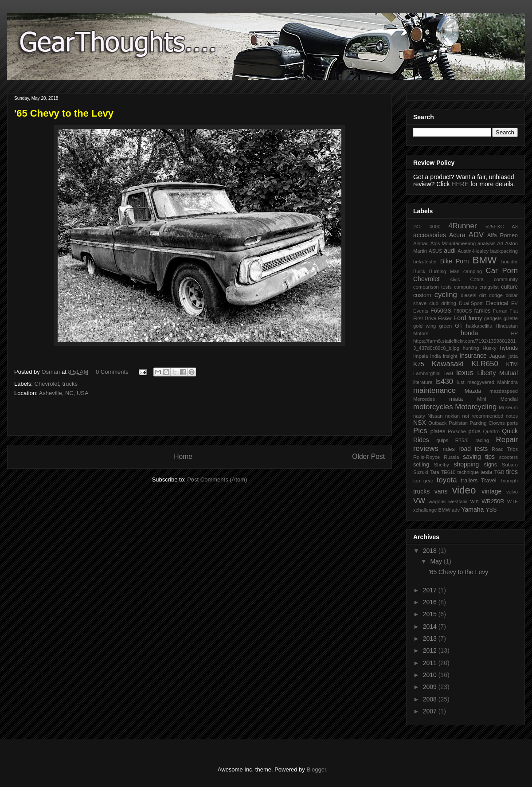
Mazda (473, 391)
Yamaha (472, 509)
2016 (431, 602)
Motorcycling (476, 407)
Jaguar (498, 356)
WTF (512, 501)
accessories (430, 235)
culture (509, 287)
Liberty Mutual (497, 373)
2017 (431, 590)
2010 (431, 675)
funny (475, 318)
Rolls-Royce (426, 457)
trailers (469, 481)
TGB (499, 472)
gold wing (424, 326)
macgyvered (481, 382)
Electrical (497, 303)
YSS (491, 510)
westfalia (458, 501)
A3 (515, 227)
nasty (419, 416)
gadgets (493, 318)
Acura (457, 235)
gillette (511, 318)
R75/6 (462, 440)
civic (455, 279)
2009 (431, 687)
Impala (421, 356)
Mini (482, 399)
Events (421, 311)
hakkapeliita (479, 326)
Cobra (477, 279)
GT (459, 326)
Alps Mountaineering (453, 243)
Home (183, 456)
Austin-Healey (473, 251)
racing (482, 440)
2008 (431, 699)
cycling (446, 295)
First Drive (425, 318)
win (475, 501)
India (435, 356)
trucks (70, 384)
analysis (486, 243)
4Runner (462, 226)
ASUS (435, 251)
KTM (512, 364)
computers (465, 287)
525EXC (495, 227)
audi (450, 251)
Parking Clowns (487, 423)
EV (514, 303)
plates (438, 431)
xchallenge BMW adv (436, 510)
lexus (465, 373)
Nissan (435, 416)
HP (514, 333)
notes (512, 416)
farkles (482, 311)
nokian (452, 416)
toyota (447, 480)
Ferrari (500, 311)
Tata (434, 472)
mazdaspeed (504, 391)
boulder (510, 262)
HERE (460, 184)
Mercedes (424, 399)
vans (441, 491)
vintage (491, 491)
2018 (431, 551)
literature (423, 382)
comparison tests (432, 287)
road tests (473, 449)
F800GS (463, 311)
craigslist (489, 287)
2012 (431, 650)
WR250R (493, 501)
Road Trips (505, 449)
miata (456, 399)
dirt (483, 295)
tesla (487, 472)
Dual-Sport (471, 303)
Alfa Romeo (503, 235)
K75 (419, 364)
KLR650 (485, 364)
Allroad (421, 243)
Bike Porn (455, 261)
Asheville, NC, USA (64, 393)
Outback (438, 423)
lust (460, 382)
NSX (420, 423)
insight (450, 356)
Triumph (509, 481)
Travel (489, 481)
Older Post (368, 456)
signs (491, 465)
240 (417, 227)
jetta (513, 356)
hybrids (509, 348)
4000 (435, 227)
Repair (507, 440)
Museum (508, 407)
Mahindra (507, 382)
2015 (431, 614)
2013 (431, 638)
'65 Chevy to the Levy (458, 572)
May (437, 561)
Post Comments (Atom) (217, 480)
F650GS (441, 311)
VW (419, 501)
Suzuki (421, 472)
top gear (423, 481)
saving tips (479, 457)
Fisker (445, 318)
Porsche (457, 431)
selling (421, 465)
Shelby (442, 465)
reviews (426, 448)
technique (468, 472)
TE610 (448, 472)
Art (500, 243)
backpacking (504, 251)
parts (512, 423)
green (446, 326)
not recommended (483, 416)
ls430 (444, 382)
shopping (466, 464)
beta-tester (425, 262)
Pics (420, 431)
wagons (437, 501)
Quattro (491, 431)
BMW (485, 260)
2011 (431, 663)
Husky (489, 348)
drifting (449, 303)
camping (473, 271)
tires (512, 472)
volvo (512, 492)
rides (448, 449)
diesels (468, 295)
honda (469, 333)
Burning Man (444, 271)
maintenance (434, 390)
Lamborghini (427, 373)
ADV (476, 235)
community (506, 279)
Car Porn (502, 271)
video (464, 490)
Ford (460, 318)
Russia (451, 457)
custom (422, 295)
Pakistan (458, 423)
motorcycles (433, 407)
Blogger (316, 769)
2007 (431, 711)
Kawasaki (448, 364)
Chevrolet (47, 384)
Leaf (448, 373)
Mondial (509, 399)
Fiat (514, 311)
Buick (419, 271)
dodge (496, 295)
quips (442, 440)
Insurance (473, 356)
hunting (471, 348)
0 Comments (112, 372)
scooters (509, 457)
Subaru (510, 465)
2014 (431, 626)
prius (474, 431)
